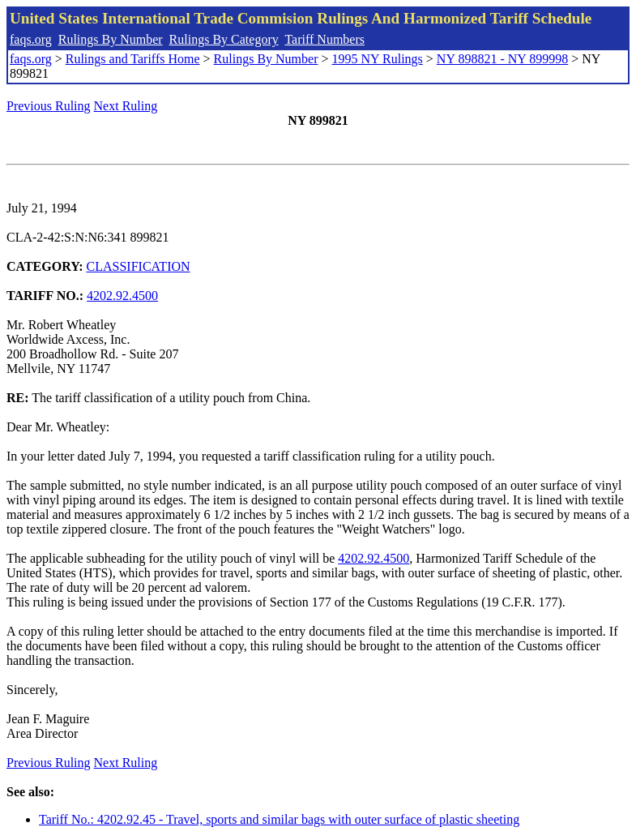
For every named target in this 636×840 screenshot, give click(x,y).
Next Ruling (126, 106)
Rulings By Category (224, 39)
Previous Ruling (49, 106)
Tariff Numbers (324, 39)
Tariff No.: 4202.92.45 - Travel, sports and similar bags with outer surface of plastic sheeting (279, 819)
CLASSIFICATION (139, 266)
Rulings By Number (111, 39)
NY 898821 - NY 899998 (502, 59)
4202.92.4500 (122, 296)
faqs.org (31, 39)
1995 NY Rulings (378, 59)
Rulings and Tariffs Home (133, 59)
